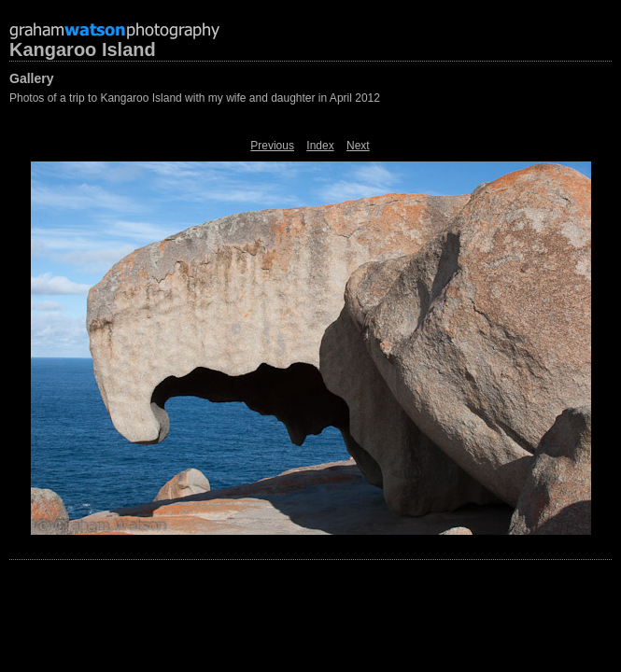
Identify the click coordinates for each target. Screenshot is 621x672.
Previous (272, 146)
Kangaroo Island (83, 49)
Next (358, 146)
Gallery (31, 78)
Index (320, 146)
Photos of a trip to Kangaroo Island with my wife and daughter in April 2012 (195, 98)
